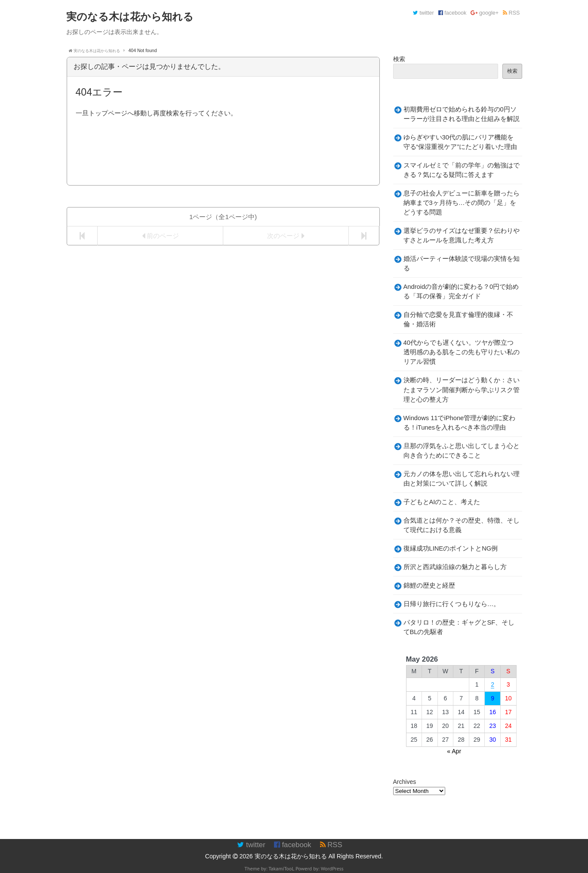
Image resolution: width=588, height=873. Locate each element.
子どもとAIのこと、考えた (442, 502)
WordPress (332, 868)
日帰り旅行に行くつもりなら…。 (452, 604)
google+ (485, 13)
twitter (423, 13)
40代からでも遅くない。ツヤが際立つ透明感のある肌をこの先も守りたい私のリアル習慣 (462, 352)
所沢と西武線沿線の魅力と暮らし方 (455, 567)
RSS (511, 13)
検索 (399, 59)
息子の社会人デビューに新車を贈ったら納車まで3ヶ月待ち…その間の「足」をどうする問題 (462, 203)
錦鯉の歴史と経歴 (429, 585)
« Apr (454, 751)
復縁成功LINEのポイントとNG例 (451, 548)
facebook (453, 13)
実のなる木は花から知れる (291, 856)
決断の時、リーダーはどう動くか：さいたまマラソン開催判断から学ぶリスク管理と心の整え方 (462, 390)
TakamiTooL (281, 868)
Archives (405, 782)
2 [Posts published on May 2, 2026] (493, 684)
